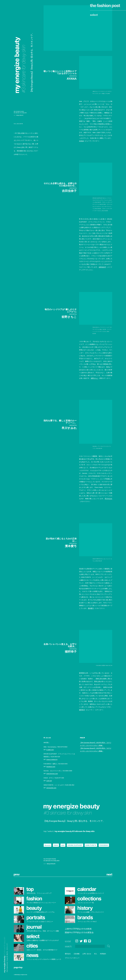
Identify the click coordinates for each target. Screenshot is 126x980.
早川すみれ (108, 499)
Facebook (85, 941)
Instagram (77, 941)
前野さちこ (95, 378)
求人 (96, 954)
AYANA (81, 141)
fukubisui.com (51, 767)
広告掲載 (77, 954)
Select (94, 15)
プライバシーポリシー (72, 958)
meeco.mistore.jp (52, 760)
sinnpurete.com (51, 788)
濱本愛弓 (91, 608)
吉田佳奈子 (102, 267)
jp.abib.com (50, 750)
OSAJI (56, 845)
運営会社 (68, 954)
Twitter (81, 941)
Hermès (48, 845)
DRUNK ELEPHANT (75, 845)
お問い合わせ (87, 954)
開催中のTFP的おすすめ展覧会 (79, 932)
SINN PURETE (91, 845)
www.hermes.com (52, 774)
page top (18, 967)
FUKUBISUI (104, 845)
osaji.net (49, 781)
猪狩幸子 (82, 710)
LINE (90, 941)
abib (63, 845)
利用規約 (103, 954)
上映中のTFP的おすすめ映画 (78, 929)
